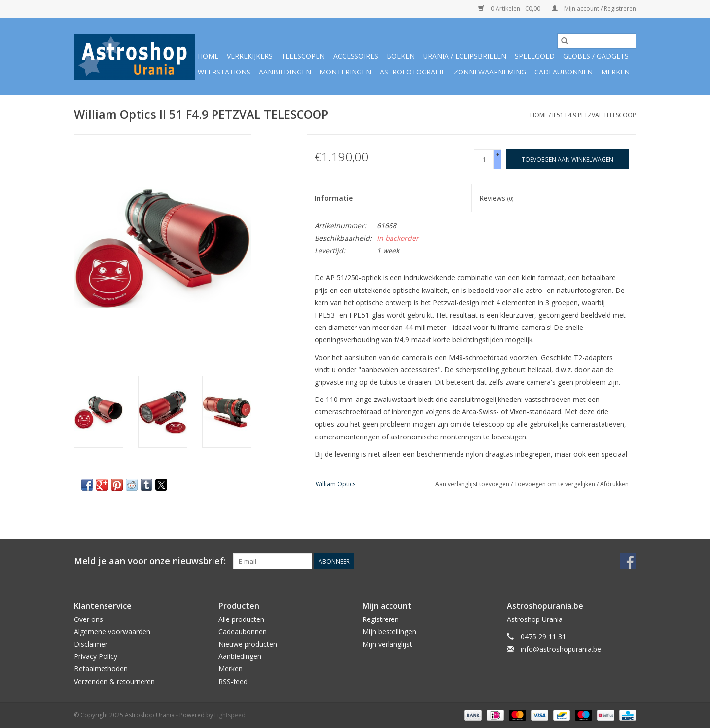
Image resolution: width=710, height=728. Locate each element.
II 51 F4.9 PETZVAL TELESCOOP (594, 115)
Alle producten (241, 619)
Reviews (496, 198)
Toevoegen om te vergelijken (555, 484)
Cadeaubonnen (564, 72)
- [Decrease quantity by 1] (497, 164)
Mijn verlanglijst (387, 644)
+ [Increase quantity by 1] (498, 155)
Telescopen (303, 56)
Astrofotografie (412, 72)
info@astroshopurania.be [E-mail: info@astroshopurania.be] (561, 649)
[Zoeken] (597, 41)
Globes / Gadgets (596, 56)
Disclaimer (91, 644)
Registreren (381, 619)
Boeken (401, 56)
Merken (615, 72)
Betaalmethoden (101, 669)
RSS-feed (233, 681)
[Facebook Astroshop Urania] (628, 561)
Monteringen (345, 72)
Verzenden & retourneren (114, 681)
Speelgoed (535, 56)
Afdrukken (614, 484)
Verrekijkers (250, 56)
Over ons (89, 619)
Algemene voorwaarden (112, 632)
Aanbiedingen (285, 72)
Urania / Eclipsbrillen (465, 56)
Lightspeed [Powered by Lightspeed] (230, 715)
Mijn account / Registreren (594, 9)
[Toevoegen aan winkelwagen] (568, 159)
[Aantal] (484, 159)
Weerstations (224, 72)
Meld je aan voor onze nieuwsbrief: (150, 561)
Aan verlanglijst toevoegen (473, 484)
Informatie (334, 198)
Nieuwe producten (248, 644)
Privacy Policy (96, 656)
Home (208, 56)
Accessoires (356, 56)
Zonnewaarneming (490, 72)
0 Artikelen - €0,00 (510, 9)
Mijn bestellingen (389, 632)
